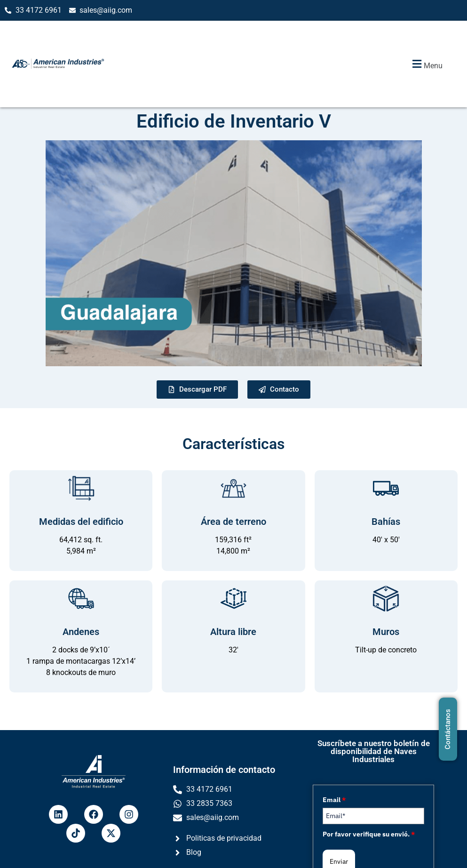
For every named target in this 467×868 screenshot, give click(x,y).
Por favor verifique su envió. (369, 834)
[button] (426, 64)
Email (334, 800)
